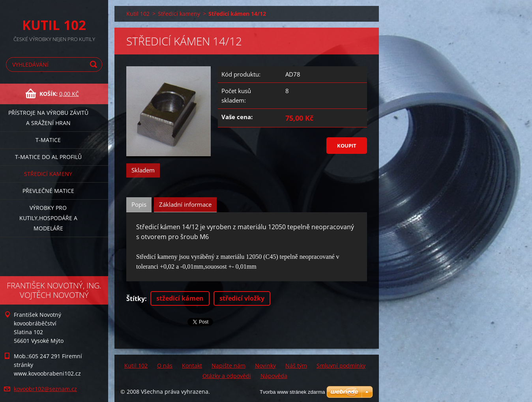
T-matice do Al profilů (48, 157)
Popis (139, 204)
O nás (165, 366)
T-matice (48, 140)
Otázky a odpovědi (227, 376)
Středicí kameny (48, 174)
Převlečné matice (48, 191)
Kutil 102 (138, 14)
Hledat (95, 65)
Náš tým (296, 366)
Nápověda (274, 376)
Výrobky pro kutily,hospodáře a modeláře (48, 218)
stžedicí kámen (180, 298)
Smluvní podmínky (341, 366)
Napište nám (229, 366)
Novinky (265, 366)
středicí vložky (242, 298)
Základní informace (185, 204)
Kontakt (192, 366)
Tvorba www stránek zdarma (292, 392)
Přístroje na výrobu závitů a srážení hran (48, 118)
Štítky (136, 299)
